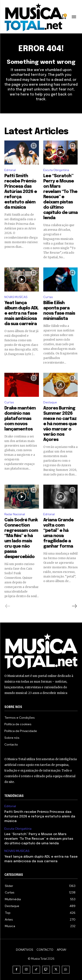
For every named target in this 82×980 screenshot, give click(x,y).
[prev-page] (8, 606)
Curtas (48, 297)
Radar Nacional (15, 514)
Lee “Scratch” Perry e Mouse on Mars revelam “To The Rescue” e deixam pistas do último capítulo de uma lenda (60, 197)
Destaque (50, 402)
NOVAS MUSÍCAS (16, 297)
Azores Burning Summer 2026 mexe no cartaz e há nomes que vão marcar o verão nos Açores (60, 424)
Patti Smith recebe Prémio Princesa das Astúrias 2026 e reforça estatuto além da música (21, 192)
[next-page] (74, 606)
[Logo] (33, 17)
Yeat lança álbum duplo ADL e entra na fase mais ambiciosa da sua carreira (21, 313)
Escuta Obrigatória (56, 170)
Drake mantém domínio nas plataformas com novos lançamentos (20, 419)
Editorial (10, 170)
